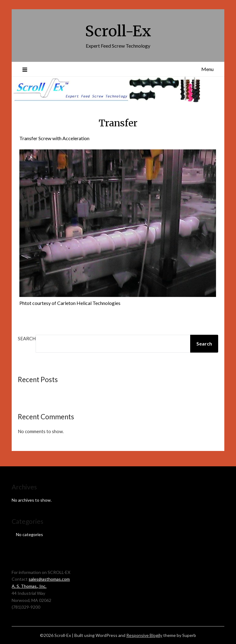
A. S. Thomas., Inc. (29, 586)
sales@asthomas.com (49, 579)
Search (27, 338)
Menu (207, 69)
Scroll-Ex (118, 31)
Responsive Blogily (144, 635)
